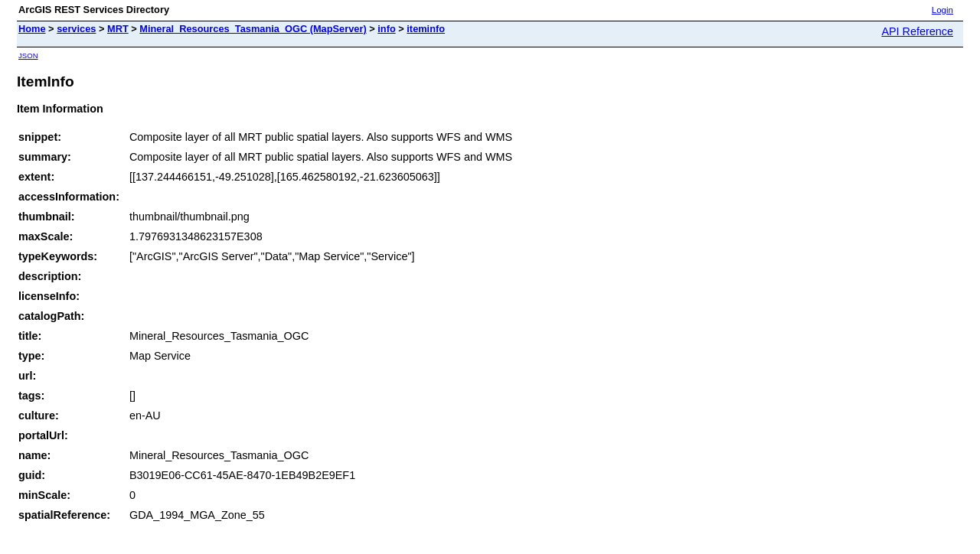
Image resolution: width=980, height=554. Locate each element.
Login (942, 10)
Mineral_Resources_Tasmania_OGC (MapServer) (253, 29)
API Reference (917, 31)
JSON (28, 55)
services (76, 29)
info (386, 29)
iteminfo (426, 29)
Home (32, 29)
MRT (118, 29)
